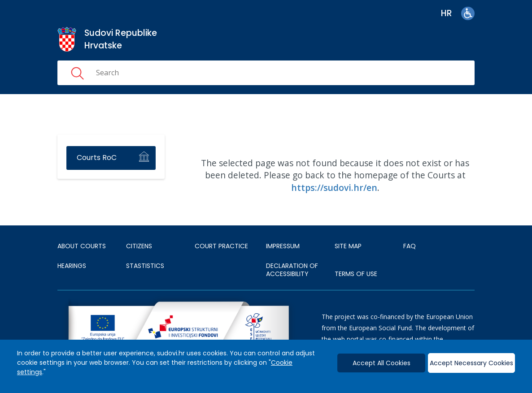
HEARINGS (72, 266)
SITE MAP (348, 246)
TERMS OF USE (356, 274)
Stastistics (145, 266)
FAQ (410, 246)
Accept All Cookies (382, 363)
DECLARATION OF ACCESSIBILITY (292, 270)
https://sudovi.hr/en (334, 188)
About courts (82, 246)
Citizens (139, 246)
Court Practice (221, 246)
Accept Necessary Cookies (471, 363)
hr (447, 13)
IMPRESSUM (283, 246)
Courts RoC (97, 158)
